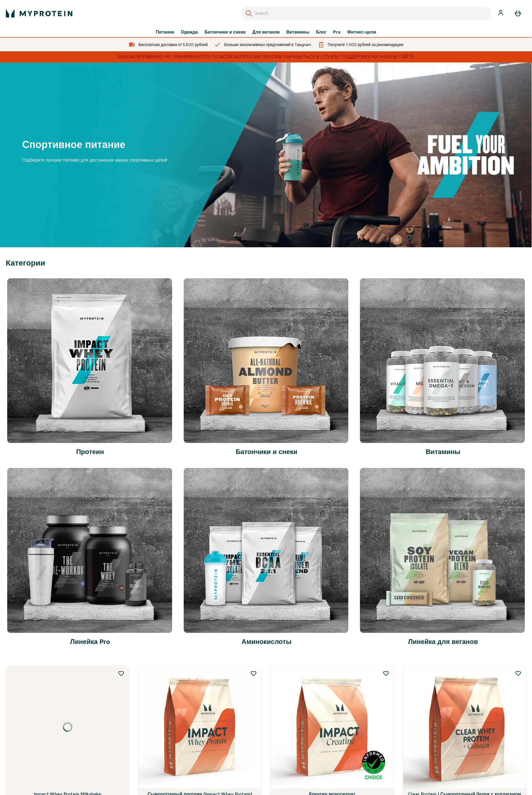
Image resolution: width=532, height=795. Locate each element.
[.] (266, 155)
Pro (337, 32)
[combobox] (366, 13)
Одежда (189, 32)
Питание (165, 32)
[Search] (249, 13)
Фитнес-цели (362, 32)
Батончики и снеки (225, 32)
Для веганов (266, 32)
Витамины (298, 32)
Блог (321, 32)
